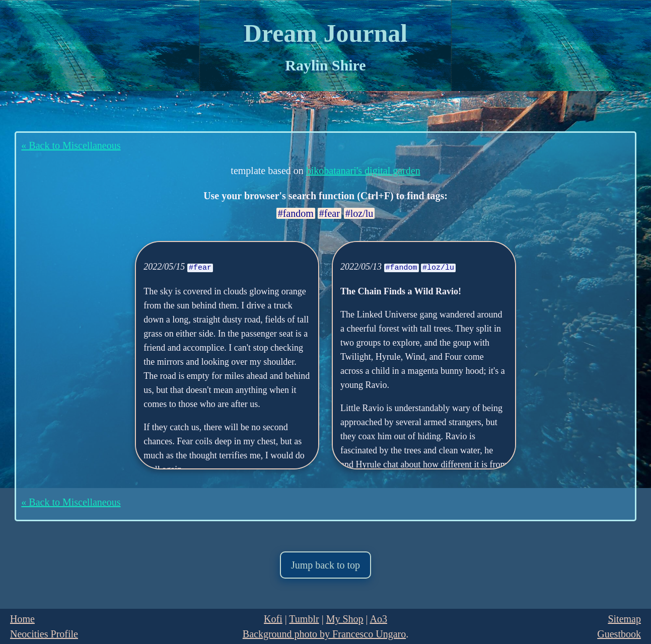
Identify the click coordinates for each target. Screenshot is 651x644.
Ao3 (378, 619)
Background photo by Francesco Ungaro (324, 634)
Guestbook (619, 634)
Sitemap (624, 619)
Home (22, 619)
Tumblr (304, 619)
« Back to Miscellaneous (71, 145)
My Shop (345, 619)
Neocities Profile (44, 634)
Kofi (273, 619)
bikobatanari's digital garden (363, 171)
